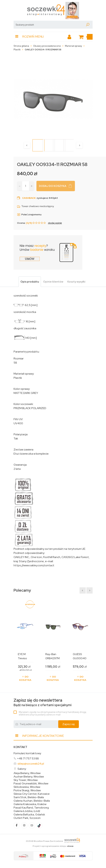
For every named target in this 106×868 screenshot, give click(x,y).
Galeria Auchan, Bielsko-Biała (32, 801)
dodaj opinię (55, 223)
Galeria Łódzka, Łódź (27, 811)
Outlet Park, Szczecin (27, 818)
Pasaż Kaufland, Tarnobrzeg (31, 808)
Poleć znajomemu (29, 214)
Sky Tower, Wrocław (26, 780)
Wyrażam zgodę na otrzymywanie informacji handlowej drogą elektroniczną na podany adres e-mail (52, 713)
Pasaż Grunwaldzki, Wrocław (31, 784)
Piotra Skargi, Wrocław (27, 790)
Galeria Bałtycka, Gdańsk (29, 815)
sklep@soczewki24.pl (31, 764)
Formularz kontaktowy (27, 753)
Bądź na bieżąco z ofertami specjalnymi (43, 702)
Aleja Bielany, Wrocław (27, 773)
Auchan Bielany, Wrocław (29, 777)
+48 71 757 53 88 (28, 758)
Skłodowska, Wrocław (27, 787)
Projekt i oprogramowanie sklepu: (53, 846)
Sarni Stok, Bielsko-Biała (29, 797)
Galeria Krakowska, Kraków (30, 804)
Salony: (22, 769)
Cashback (29, 198)
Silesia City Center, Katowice (32, 794)
